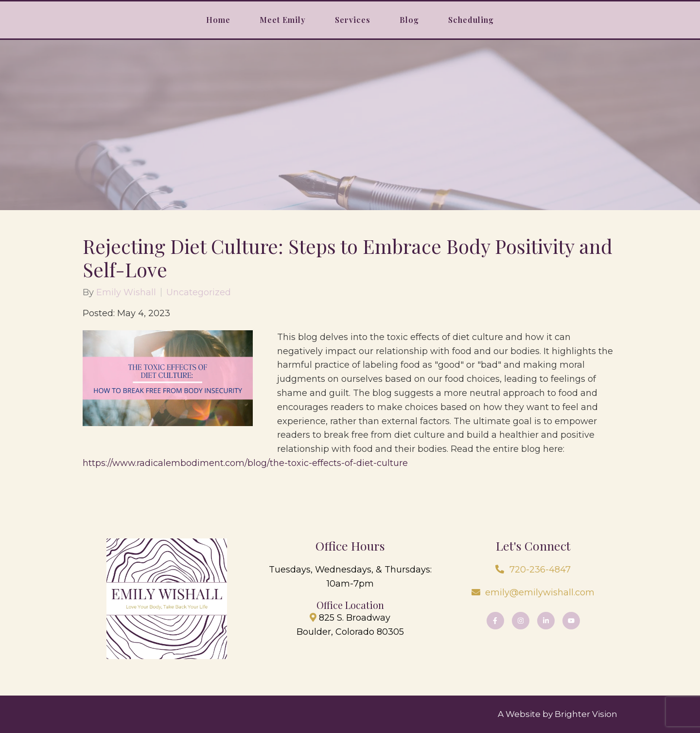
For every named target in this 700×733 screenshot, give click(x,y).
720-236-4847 (540, 570)
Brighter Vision (586, 714)
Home (218, 20)
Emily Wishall (126, 292)
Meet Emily (283, 20)
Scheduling (471, 20)
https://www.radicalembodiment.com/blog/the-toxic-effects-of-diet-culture (245, 463)
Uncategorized (199, 292)
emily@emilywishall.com (540, 592)
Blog (409, 20)
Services (353, 20)
